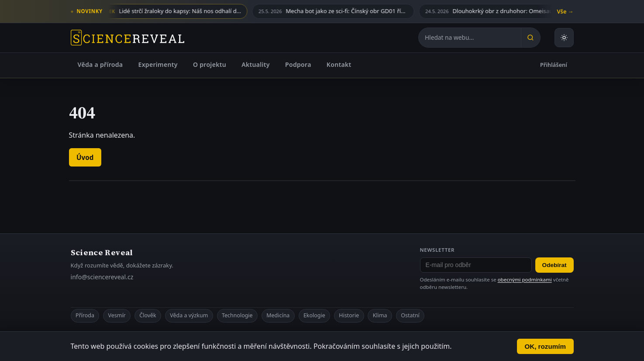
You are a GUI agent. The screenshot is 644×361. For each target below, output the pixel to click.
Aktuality (256, 64)
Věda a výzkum (189, 315)
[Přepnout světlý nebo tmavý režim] (564, 38)
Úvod (85, 157)
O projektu (210, 64)
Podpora (298, 64)
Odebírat (554, 265)
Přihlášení (554, 65)
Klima (380, 315)
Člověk (148, 315)
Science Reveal (102, 252)
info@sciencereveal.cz (102, 277)
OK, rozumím (545, 346)
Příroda (85, 315)
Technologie (237, 315)
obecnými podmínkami (525, 279)
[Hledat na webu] (470, 38)
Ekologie (314, 315)
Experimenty (158, 64)
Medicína (278, 315)
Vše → (565, 11)
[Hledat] (530, 38)
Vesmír (117, 315)
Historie (349, 315)
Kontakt (339, 64)
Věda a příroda (100, 64)
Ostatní (410, 315)
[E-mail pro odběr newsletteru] (476, 265)
